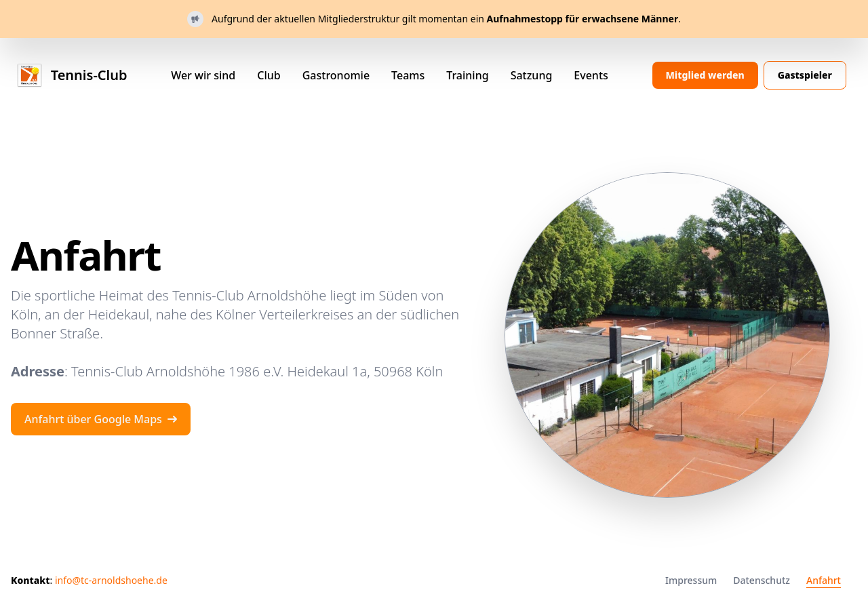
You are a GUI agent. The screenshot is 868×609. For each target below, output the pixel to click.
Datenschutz (762, 580)
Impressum (691, 580)
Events (591, 75)
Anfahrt (824, 580)
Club (269, 75)
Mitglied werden (705, 75)
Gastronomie (336, 75)
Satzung (532, 75)
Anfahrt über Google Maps (101, 419)
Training (467, 75)
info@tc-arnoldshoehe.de (111, 580)
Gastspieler (805, 75)
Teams (408, 75)
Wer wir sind (203, 75)
